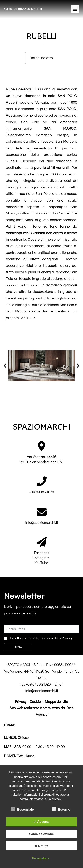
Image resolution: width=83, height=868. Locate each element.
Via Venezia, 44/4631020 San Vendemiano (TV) (42, 459)
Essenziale (23, 809)
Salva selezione (41, 834)
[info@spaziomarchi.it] (42, 512)
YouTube (41, 563)
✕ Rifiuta (41, 846)
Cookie (35, 701)
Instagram (41, 558)
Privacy (21, 701)
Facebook (42, 553)
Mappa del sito (56, 701)
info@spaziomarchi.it (42, 522)
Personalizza (41, 858)
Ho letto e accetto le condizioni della (41, 638)
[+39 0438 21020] (42, 481)
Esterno (61, 809)
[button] (75, 9)
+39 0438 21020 (42, 492)
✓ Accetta (41, 822)
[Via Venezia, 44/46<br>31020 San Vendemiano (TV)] (42, 446)
